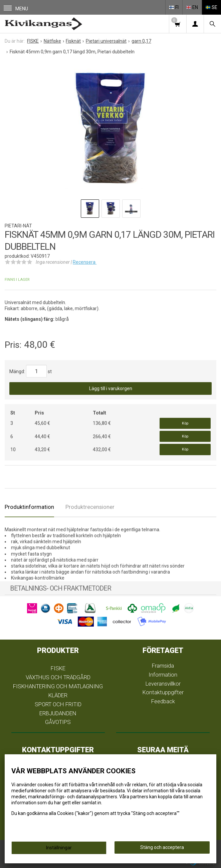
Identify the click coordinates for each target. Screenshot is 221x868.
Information (163, 675)
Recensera (85, 262)
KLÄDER (58, 695)
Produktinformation (29, 507)
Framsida (163, 666)
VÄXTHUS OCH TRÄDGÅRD (58, 677)
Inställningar (59, 848)
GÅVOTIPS (58, 722)
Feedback (163, 701)
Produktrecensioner (90, 507)
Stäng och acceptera (162, 847)
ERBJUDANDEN (58, 713)
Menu (16, 9)
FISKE (58, 668)
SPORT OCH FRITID (58, 704)
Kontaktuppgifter (163, 692)
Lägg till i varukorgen (111, 388)
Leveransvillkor (163, 684)
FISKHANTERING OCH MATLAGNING (58, 686)
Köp (185, 423)
